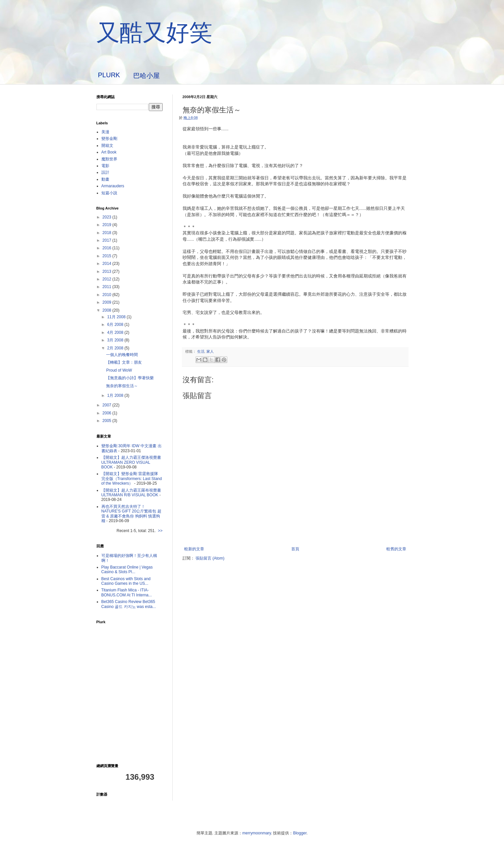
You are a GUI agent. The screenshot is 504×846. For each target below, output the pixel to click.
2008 (107, 310)
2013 (107, 272)
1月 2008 (116, 395)
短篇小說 (109, 193)
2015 (107, 256)
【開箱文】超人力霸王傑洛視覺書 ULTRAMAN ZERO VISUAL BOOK (131, 462)
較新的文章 (194, 549)
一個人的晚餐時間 (122, 355)
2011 (107, 287)
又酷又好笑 (154, 32)
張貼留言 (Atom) (210, 558)
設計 (105, 172)
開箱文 (107, 146)
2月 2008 (116, 348)
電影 (105, 166)
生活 (201, 351)
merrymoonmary (256, 833)
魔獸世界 (109, 159)
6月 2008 (116, 325)
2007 (107, 405)
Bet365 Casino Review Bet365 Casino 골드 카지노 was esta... (129, 604)
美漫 (105, 132)
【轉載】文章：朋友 (124, 362)
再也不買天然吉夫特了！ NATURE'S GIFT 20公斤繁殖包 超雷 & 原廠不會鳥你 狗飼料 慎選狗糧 (131, 514)
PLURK (109, 75)
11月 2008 (117, 317)
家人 (210, 351)
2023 (107, 217)
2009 (107, 302)
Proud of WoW (119, 370)
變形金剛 (109, 139)
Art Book (109, 152)
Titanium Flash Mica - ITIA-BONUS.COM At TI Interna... (127, 592)
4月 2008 (116, 332)
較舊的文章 (396, 549)
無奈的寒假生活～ (122, 386)
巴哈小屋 (146, 76)
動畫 (105, 179)
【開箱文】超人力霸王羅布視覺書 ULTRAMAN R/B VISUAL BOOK (131, 493)
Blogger (300, 833)
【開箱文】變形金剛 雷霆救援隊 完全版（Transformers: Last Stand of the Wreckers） (132, 479)
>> (160, 531)
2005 (107, 421)
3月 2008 (116, 340)
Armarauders (113, 186)
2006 (107, 413)
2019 (107, 225)
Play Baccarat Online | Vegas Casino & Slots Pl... (127, 570)
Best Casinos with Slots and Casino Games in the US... (126, 581)
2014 (107, 264)
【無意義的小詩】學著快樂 (130, 378)
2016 (107, 248)
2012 (107, 279)
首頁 (295, 549)
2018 (107, 233)
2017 (107, 240)
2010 (107, 295)
